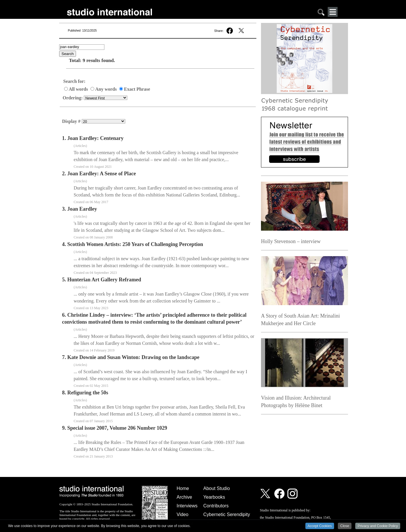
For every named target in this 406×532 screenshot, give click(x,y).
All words (77, 89)
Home (183, 488)
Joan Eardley (82, 209)
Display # (72, 121)
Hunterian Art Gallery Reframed (104, 280)
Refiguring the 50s (88, 393)
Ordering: (73, 98)
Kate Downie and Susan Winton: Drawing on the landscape (133, 357)
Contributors (216, 506)
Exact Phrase (135, 89)
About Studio (217, 488)
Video (183, 514)
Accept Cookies (320, 526)
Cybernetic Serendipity (227, 514)
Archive (184, 497)
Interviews (187, 506)
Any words (104, 89)
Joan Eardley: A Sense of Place (102, 174)
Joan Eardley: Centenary (95, 138)
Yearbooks (214, 497)
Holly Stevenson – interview (291, 241)
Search (68, 54)
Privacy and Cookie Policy (378, 526)
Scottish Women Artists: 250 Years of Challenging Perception (135, 244)
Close (345, 526)
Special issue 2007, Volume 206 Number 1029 (117, 428)
